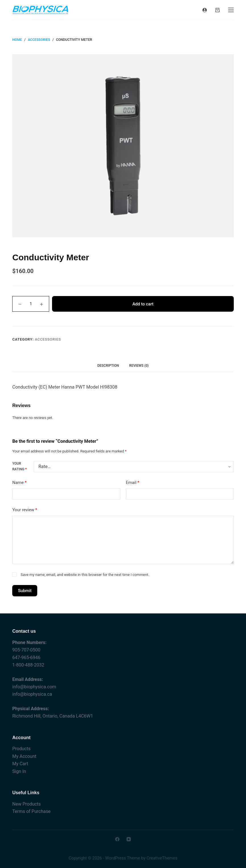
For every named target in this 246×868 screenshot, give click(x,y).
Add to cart (143, 304)
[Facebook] (117, 839)
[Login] (205, 10)
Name (19, 483)
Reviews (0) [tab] (139, 366)
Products (21, 749)
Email (133, 483)
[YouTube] (129, 839)
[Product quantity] (31, 304)
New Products (26, 804)
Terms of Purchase (31, 811)
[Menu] (231, 10)
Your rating (19, 466)
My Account (24, 756)
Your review (25, 510)
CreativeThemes (162, 858)
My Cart (20, 764)
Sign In (19, 771)
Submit (25, 591)
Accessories (48, 339)
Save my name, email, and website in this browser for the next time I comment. (85, 575)
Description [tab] (108, 366)
